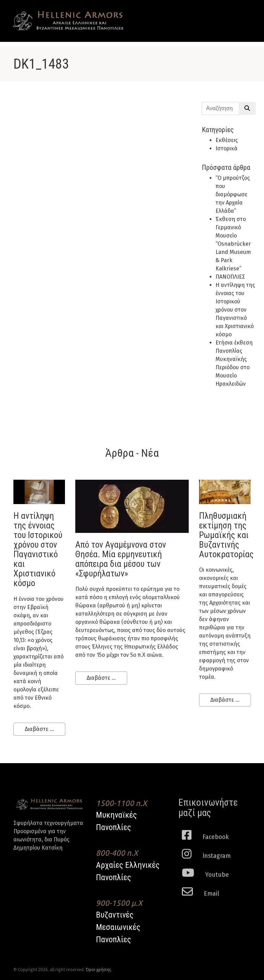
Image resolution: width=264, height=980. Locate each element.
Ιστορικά (227, 148)
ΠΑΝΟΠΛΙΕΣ (230, 277)
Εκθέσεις (227, 140)
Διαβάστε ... (39, 729)
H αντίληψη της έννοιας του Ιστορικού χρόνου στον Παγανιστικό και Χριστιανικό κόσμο (235, 310)
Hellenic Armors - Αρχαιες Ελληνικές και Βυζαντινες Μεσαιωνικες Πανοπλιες (68, 21)
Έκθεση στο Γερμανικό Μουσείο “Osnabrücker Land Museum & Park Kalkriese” (233, 244)
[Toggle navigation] (241, 14)
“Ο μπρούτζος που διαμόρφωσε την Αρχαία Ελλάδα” (233, 194)
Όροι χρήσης (98, 970)
